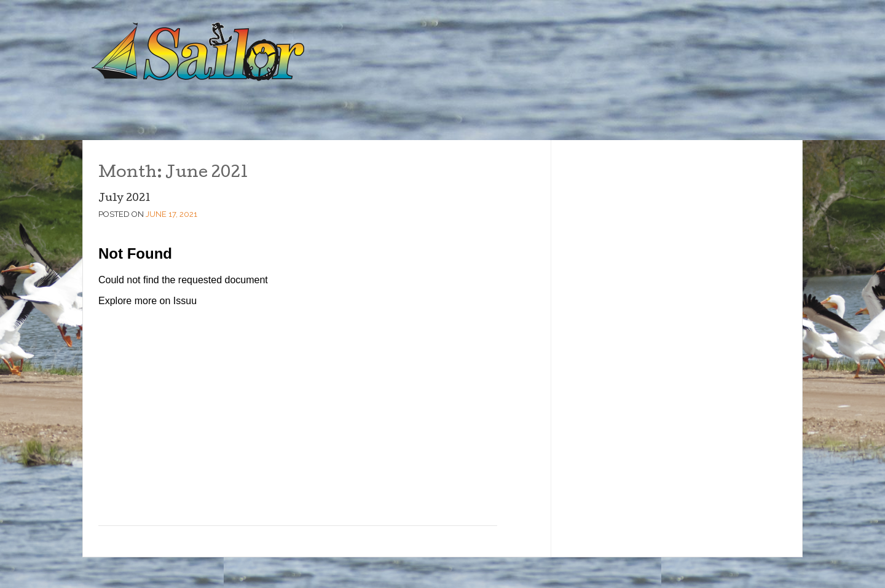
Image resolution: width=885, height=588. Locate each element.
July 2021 (124, 199)
